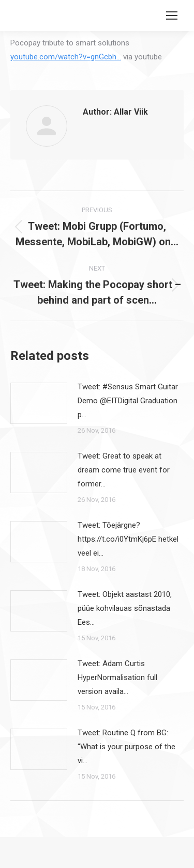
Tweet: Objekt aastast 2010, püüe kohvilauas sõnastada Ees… (125, 608)
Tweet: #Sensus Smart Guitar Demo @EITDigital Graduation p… (128, 401)
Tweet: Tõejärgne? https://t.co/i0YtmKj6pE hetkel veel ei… (128, 539)
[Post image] (39, 403)
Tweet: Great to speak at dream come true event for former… (124, 470)
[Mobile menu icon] (172, 15)
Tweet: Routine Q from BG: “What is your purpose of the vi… (126, 747)
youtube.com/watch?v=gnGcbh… (66, 57)
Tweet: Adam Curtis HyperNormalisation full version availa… (117, 677)
